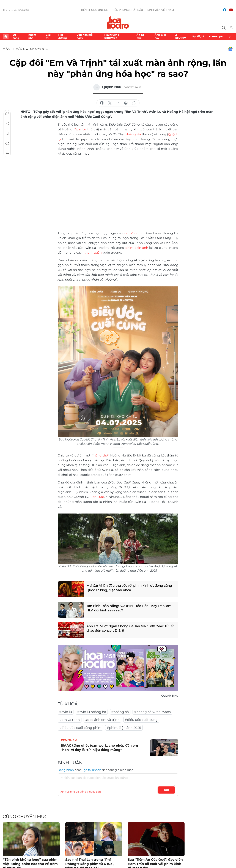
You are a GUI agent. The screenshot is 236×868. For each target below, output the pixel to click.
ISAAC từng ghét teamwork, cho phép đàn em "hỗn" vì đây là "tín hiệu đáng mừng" (99, 748)
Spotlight (198, 36)
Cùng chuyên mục (25, 817)
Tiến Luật (97, 497)
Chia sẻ (7, 124)
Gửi (167, 790)
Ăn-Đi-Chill (141, 36)
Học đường (62, 36)
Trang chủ (6, 36)
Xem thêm (230, 36)
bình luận (134, 103)
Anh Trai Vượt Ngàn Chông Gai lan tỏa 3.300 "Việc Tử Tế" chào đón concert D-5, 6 (130, 628)
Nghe (7, 114)
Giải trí (48, 36)
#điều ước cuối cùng (141, 720)
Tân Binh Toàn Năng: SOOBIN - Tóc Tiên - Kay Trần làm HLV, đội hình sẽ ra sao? (129, 608)
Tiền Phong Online (94, 10)
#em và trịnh (70, 720)
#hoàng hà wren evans (152, 712)
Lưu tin (7, 134)
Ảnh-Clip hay (160, 36)
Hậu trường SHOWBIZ (112, 36)
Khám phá (32, 36)
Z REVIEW (181, 36)
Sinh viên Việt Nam (161, 10)
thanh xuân (93, 252)
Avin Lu (80, 129)
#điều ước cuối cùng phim (80, 728)
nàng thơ (101, 455)
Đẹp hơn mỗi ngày (85, 36)
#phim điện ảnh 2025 (124, 728)
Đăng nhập (66, 770)
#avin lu (66, 712)
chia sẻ (102, 103)
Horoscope (216, 36)
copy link (118, 103)
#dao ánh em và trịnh (102, 720)
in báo (126, 103)
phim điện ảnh (137, 248)
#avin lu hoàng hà (92, 712)
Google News (230, 49)
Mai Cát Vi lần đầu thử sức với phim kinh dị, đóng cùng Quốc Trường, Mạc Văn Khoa (129, 588)
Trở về (7, 154)
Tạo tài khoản (92, 770)
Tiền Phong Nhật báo (128, 10)
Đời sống (16, 36)
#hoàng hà (120, 712)
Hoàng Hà (133, 134)
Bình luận (7, 144)
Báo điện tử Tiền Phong (118, 23)
